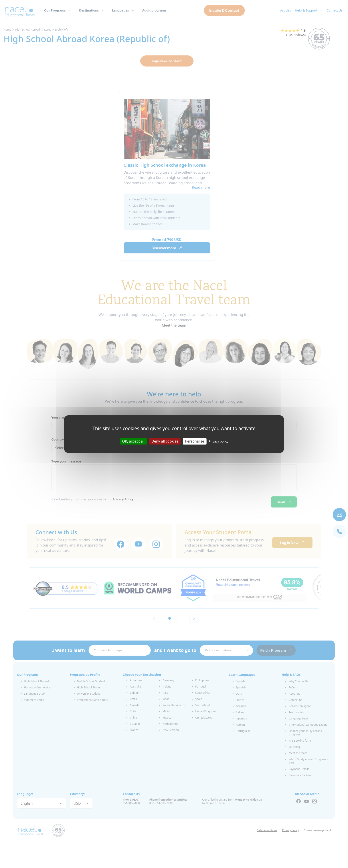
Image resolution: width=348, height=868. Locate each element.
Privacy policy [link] (218, 441)
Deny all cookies (165, 441)
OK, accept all (133, 441)
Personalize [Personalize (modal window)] (195, 441)
